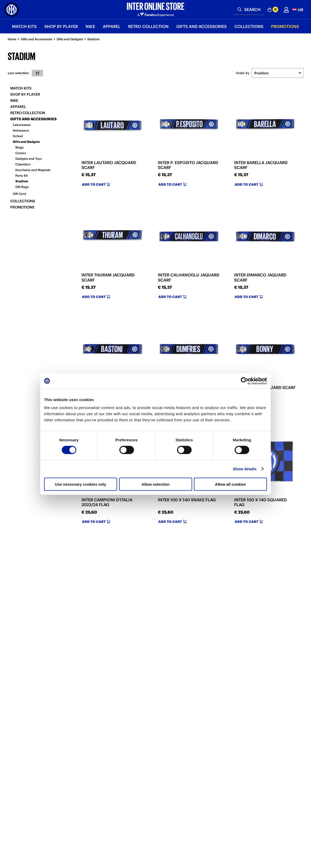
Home (12, 39)
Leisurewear (22, 125)
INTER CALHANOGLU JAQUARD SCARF (189, 277)
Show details (245, 469)
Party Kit (22, 176)
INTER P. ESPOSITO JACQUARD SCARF (188, 165)
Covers (21, 153)
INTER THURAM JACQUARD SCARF (108, 277)
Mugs (19, 147)
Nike (14, 101)
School (18, 136)
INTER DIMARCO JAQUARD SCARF (260, 277)
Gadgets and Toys (29, 159)
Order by (243, 73)
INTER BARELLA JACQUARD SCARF (261, 165)
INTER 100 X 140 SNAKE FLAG (187, 500)
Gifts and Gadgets (70, 39)
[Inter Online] (12, 10)
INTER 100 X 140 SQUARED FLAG (260, 502)
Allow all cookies (230, 484)
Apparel (18, 107)
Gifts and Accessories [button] (201, 26)
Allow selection (155, 484)
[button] (298, 10)
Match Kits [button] (24, 26)
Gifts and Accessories (37, 39)
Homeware (21, 130)
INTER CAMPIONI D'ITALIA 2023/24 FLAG (107, 502)
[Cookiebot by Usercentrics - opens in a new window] (245, 381)
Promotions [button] (285, 26)
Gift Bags (22, 187)
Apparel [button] (112, 26)
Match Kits (21, 88)
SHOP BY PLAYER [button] (61, 26)
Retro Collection (28, 113)
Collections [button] (249, 26)
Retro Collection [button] (148, 26)
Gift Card (19, 194)
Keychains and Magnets (33, 170)
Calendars (23, 164)
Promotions (22, 207)
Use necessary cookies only (80, 484)
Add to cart (96, 184)
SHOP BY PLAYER (25, 94)
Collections (23, 201)
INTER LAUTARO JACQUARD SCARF (109, 165)
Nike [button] (90, 26)
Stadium (94, 39)
